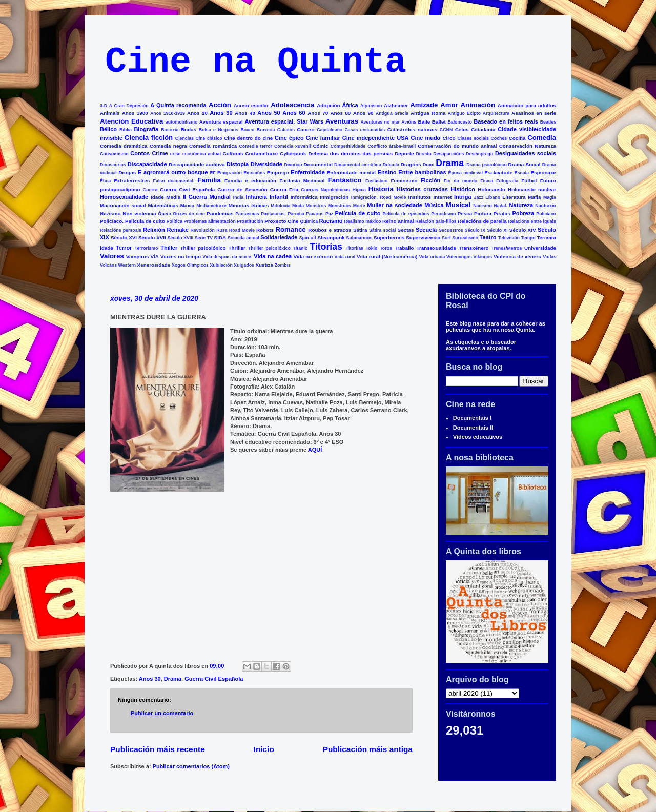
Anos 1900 (135, 113)
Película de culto (358, 213)
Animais (110, 113)
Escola (522, 173)
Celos (462, 129)
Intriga (463, 197)
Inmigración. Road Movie (379, 197)
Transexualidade (436, 248)
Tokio (372, 248)
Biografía (146, 129)
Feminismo (404, 181)
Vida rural (345, 257)
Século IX (475, 230)
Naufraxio (546, 206)
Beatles (548, 122)
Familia (209, 180)
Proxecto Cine (281, 221)
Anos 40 (245, 113)
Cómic (320, 146)
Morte (359, 206)
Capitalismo (330, 130)
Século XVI (124, 238)
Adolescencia (292, 105)
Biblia (126, 130)
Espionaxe (544, 172)
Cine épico (289, 138)
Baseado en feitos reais (506, 121)
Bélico (108, 129)
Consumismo (114, 154)
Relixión (154, 230)
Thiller (169, 248)
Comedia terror (255, 146)
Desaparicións (448, 154)
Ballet (439, 122)
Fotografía (507, 181)
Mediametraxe (211, 206)
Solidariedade (279, 237)
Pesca (465, 214)
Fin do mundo (460, 181)
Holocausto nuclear (532, 189)
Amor (449, 105)
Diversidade (266, 164)
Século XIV (523, 230)
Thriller (237, 248)
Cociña (517, 138)
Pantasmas (247, 214)
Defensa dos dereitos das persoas (351, 154)
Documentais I (472, 418)
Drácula (391, 165)
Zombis (283, 265)
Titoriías (355, 248)
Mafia (534, 197)
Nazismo (110, 214)
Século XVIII (180, 238)
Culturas (233, 154)
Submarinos (360, 238)
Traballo (404, 248)
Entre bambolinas (422, 172)
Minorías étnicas (249, 205)
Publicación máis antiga (368, 749)
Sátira (360, 230)
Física (487, 181)
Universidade (540, 248)
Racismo (331, 221)
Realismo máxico (363, 221)
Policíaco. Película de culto (132, 221)
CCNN (446, 130)
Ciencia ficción (149, 138)
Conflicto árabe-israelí (392, 146)
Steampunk (331, 238)
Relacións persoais (121, 230)
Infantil (279, 197)
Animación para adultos (527, 105)
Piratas (502, 214)
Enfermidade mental (351, 172)
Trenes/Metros (507, 248)
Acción (220, 105)
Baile (424, 122)
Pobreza (524, 213)
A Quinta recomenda (178, 105)
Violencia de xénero (517, 257)
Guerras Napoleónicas (325, 190)
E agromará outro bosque (173, 172)
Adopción (329, 105)
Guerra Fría (284, 189)
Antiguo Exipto (464, 113)
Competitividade (348, 146)
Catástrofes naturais (412, 129)
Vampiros (137, 257)
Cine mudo (426, 138)
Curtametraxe (261, 154)
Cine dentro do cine (248, 138)
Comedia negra (168, 146)
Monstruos (340, 206)
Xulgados (244, 265)
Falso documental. (174, 181)
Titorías (326, 247)
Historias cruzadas (422, 189)
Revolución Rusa (209, 230)
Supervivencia (423, 238)
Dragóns (411, 164)
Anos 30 (221, 113)
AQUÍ (315, 450)
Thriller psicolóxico (269, 248)
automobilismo (182, 122)
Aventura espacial (221, 122)
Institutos (420, 197)
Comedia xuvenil (292, 146)
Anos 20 (197, 113)
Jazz (479, 197)
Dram (429, 165)
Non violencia (139, 214)
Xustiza (264, 265)
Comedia (542, 138)
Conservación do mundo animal (457, 146)
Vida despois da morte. (227, 257)
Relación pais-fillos (436, 221)
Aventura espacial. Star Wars (284, 121)
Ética (105, 181)
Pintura (483, 214)
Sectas (406, 230)
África (350, 105)
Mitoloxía (280, 206)
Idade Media (166, 197)
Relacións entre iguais (532, 221)
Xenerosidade (154, 265)
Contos (140, 153)
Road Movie (242, 230)
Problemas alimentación (210, 221)
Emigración (230, 173)
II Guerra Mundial (207, 197)
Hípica (359, 190)
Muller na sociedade (395, 205)
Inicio (264, 749)
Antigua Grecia (392, 113)
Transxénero (474, 248)
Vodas (549, 257)
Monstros (316, 206)
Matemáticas (163, 205)
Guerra (150, 190)
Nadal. (500, 206)
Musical (458, 205)
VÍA (155, 257)
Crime (160, 153)
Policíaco (546, 214)
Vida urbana (432, 257)
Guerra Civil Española (187, 189)
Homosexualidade (124, 197)
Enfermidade (308, 172)
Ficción (431, 180)
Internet (442, 197)
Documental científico (358, 165)
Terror (124, 248)
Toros (386, 248)
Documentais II (473, 428)
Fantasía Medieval (302, 181)
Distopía (238, 164)
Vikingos (483, 257)
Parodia (296, 214)
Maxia (187, 205)
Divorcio (293, 165)
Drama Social (525, 164)
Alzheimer (396, 105)
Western (127, 265)
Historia (381, 189)
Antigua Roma (428, 113)
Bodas (189, 129)
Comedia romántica (213, 146)
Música (434, 205)
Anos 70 (318, 113)
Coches (499, 138)
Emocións (254, 173)
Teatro (488, 237)
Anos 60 (294, 113)
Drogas (127, 172)
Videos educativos (478, 437)
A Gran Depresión (129, 106)
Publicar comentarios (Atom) (191, 766)
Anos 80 (340, 113)
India (239, 197)
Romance (291, 229)
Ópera (164, 214)
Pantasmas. (273, 214)
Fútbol (529, 181)
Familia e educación (250, 181)
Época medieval (466, 173)
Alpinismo (371, 106)
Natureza (521, 205)
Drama (450, 163)
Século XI (497, 230)
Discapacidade (147, 164)
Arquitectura (496, 113)
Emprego (278, 172)
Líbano (493, 197)
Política (175, 221)
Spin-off (308, 238)
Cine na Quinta (256, 62)
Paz (329, 214)
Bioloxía (170, 130)
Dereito (423, 154)
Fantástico (345, 180)
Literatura (514, 197)
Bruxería (266, 130)
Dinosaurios (113, 165)
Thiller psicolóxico (203, 248)
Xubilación (221, 265)
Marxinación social (123, 205)
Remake (178, 230)
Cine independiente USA (376, 138)
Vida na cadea (273, 256)
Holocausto (491, 189)
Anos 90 (363, 113)
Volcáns (108, 265)
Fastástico (377, 181)
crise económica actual (196, 154)
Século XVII (152, 238)
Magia (550, 197)
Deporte (404, 154)
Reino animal (398, 221)
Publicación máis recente (158, 749)
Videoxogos (459, 257)
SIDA (220, 238)
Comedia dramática (124, 146)
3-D (104, 106)
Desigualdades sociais (526, 153)
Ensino (387, 172)
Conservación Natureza (528, 146)
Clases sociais (473, 138)
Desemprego (479, 154)
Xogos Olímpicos (190, 265)
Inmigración (334, 197)
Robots (265, 230)
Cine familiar (323, 138)
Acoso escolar (251, 105)
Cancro (305, 129)
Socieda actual (243, 238)
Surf (446, 238)
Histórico (463, 189)
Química (309, 221)
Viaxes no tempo (181, 257)
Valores (112, 256)
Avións (409, 122)
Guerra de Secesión (242, 189)
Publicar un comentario (162, 713)
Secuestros (451, 230)
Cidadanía (483, 129)
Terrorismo (147, 248)
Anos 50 (269, 113)
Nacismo (483, 206)
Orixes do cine (189, 214)
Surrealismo (465, 238)
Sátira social (383, 230)
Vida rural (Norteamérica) (387, 257)
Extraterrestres (132, 181)
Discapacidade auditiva (197, 164)
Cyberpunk (293, 154)
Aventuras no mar (380, 122)
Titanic (300, 248)
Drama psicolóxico (487, 165)
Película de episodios (406, 214)
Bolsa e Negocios (219, 130)
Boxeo (247, 130)
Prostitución (250, 221)
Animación (478, 105)
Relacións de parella (482, 221)
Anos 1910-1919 (168, 113)
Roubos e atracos (330, 230)
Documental (318, 164)
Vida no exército (313, 257)
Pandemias (220, 214)
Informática (304, 197)
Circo (449, 138)
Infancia (256, 197)
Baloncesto (459, 122)
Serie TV (204, 238)
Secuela (426, 230)
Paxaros (315, 214)
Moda (298, 206)
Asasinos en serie (534, 113)
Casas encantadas (365, 130)
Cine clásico (209, 138)
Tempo (528, 238)
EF (212, 173)
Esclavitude (498, 172)
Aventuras (342, 121)
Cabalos (286, 130)
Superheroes (389, 238)
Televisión (509, 238)
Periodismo (443, 214)
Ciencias (184, 138)
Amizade (424, 105)
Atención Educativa (131, 121)
